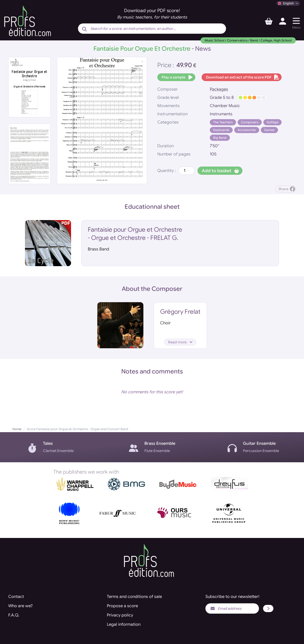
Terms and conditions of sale (134, 597)
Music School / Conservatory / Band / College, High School (248, 40)
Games (269, 130)
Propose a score (122, 606)
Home (17, 429)
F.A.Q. (14, 615)
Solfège (272, 122)
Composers (250, 122)
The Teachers (223, 122)
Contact (16, 597)
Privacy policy (120, 615)
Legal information (124, 624)
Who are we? (20, 606)
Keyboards (221, 130)
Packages (219, 89)
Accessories (247, 130)
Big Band (220, 138)
